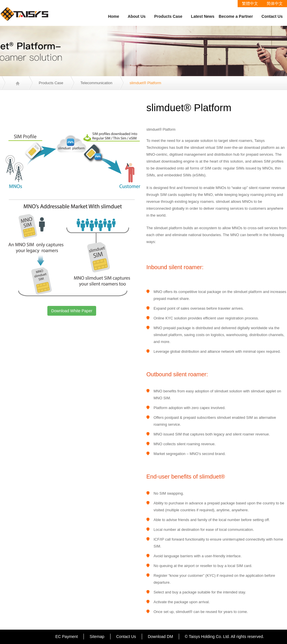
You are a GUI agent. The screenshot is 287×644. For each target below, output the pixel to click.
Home (114, 16)
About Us (137, 16)
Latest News (203, 16)
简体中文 (275, 3)
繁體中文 (250, 3)
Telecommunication (96, 83)
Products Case (168, 16)
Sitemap (97, 637)
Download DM (160, 637)
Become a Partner (236, 16)
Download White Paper (72, 311)
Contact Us (272, 16)
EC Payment (67, 637)
